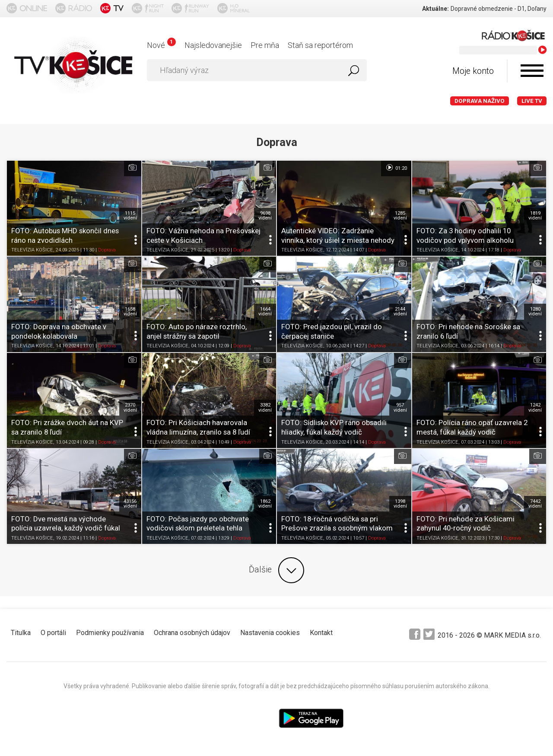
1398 (400, 504)
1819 (535, 216)
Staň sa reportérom (320, 45)
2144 (400, 311)
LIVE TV (532, 101)
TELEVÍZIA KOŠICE (32, 250)
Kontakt (321, 633)
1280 (535, 311)
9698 (265, 216)
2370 (130, 407)
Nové (161, 45)
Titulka (21, 633)
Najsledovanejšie (213, 45)
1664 (265, 311)
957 (400, 407)
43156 (130, 504)
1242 (535, 407)
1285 (400, 216)
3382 (265, 407)
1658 (130, 311)
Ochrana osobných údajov (192, 633)
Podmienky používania (110, 633)
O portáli (53, 633)
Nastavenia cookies (270, 633)
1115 (130, 216)
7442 (535, 504)
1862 (265, 504)
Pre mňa (265, 45)
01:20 (396, 168)
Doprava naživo (480, 101)
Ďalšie (276, 570)
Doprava (107, 250)
